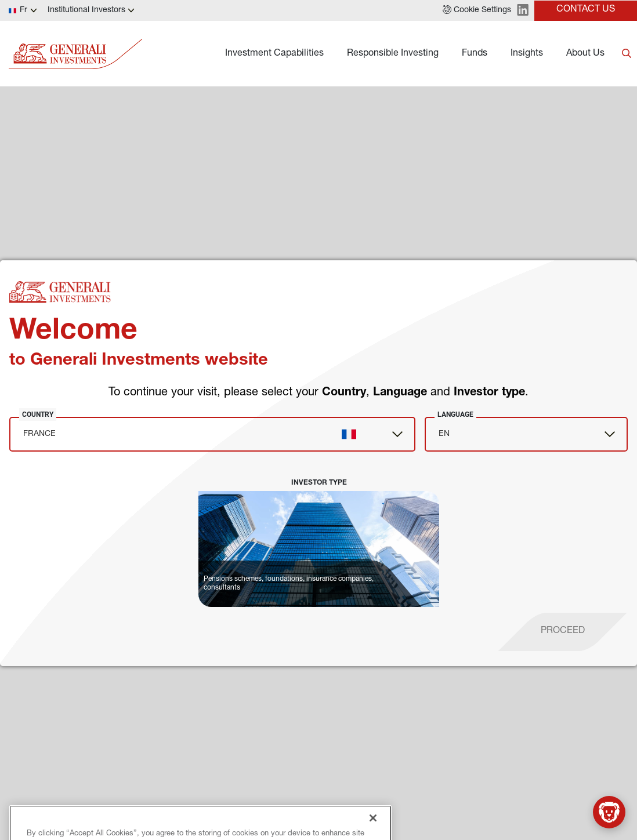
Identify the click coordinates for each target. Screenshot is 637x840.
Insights (527, 54)
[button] (477, 10)
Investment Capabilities (274, 54)
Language (455, 414)
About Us (585, 54)
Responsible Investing (393, 54)
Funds (475, 54)
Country (38, 414)
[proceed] (563, 632)
